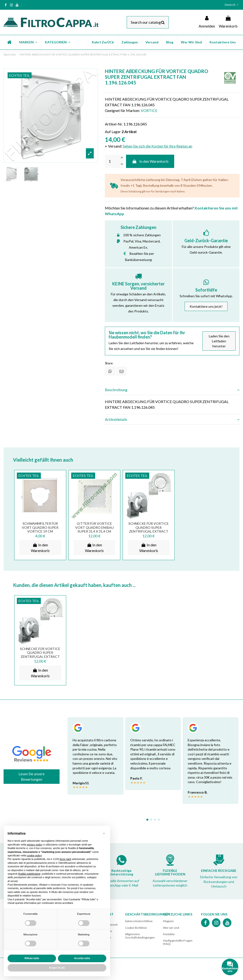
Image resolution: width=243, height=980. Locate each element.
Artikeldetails (172, 419)
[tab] (172, 390)
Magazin (168, 921)
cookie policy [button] (34, 855)
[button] (28, 42)
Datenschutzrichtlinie (139, 921)
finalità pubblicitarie (29, 874)
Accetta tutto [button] (82, 958)
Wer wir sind (171, 928)
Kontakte (169, 934)
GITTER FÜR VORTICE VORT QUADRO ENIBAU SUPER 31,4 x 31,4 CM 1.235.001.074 (94, 529)
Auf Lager (113, 132)
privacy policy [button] (35, 845)
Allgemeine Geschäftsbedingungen (140, 936)
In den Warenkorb (150, 161)
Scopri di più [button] (57, 968)
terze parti (65, 859)
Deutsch (232, 5)
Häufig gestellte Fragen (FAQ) (178, 942)
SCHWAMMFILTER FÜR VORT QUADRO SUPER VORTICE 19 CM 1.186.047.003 (40, 529)
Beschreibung (172, 390)
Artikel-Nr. (114, 124)
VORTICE (149, 110)
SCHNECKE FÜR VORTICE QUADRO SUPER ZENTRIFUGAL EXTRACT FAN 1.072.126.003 (149, 529)
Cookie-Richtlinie (136, 928)
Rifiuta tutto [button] (32, 958)
